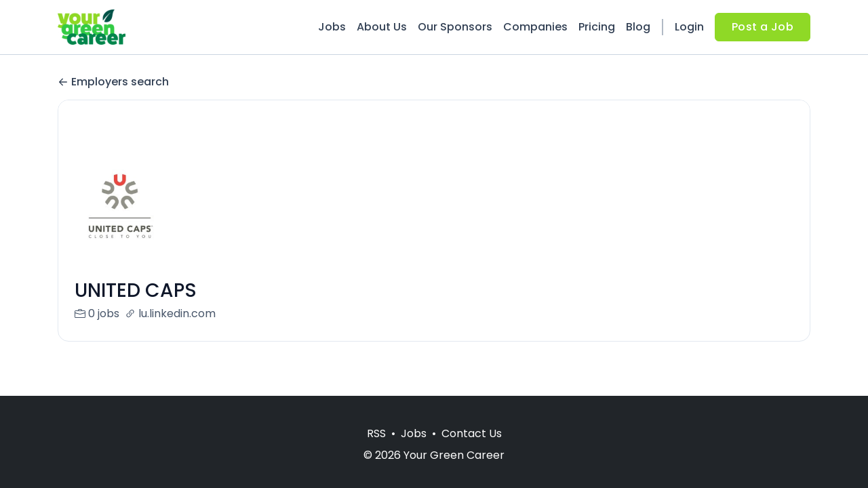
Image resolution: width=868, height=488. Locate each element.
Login (689, 27)
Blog (638, 27)
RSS (376, 433)
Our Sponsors (455, 27)
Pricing (597, 27)
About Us (382, 27)
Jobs (332, 27)
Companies (535, 27)
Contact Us (472, 433)
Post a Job (763, 27)
